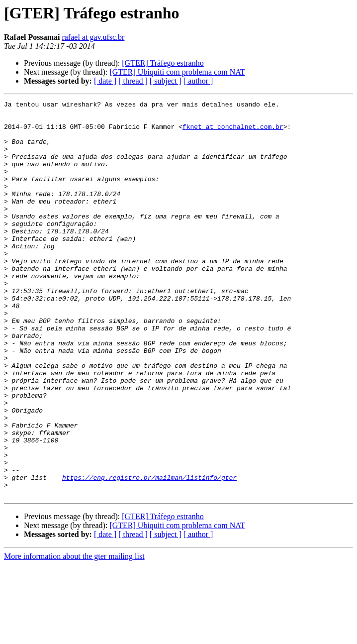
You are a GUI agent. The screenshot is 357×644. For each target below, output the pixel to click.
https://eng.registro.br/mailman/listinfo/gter (149, 553)
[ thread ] (133, 81)
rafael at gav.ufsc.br (93, 37)
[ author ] (198, 81)
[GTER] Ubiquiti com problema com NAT (177, 72)
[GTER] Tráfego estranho (163, 63)
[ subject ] (166, 81)
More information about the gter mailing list (74, 635)
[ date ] (105, 81)
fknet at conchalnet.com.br (233, 132)
